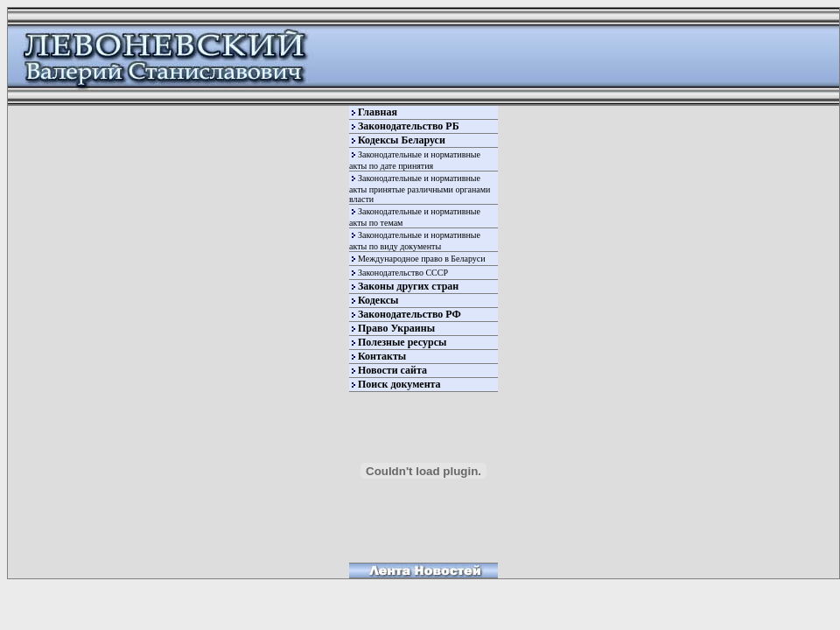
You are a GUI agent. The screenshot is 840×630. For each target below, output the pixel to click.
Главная (378, 112)
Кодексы (378, 300)
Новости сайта (392, 370)
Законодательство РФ (409, 314)
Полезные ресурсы (402, 342)
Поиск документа (399, 384)
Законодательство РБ (409, 126)
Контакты (382, 356)
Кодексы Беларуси (402, 140)
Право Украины (396, 328)
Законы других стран (408, 286)
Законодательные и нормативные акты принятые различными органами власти (420, 189)
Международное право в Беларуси (422, 259)
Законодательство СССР (403, 273)
